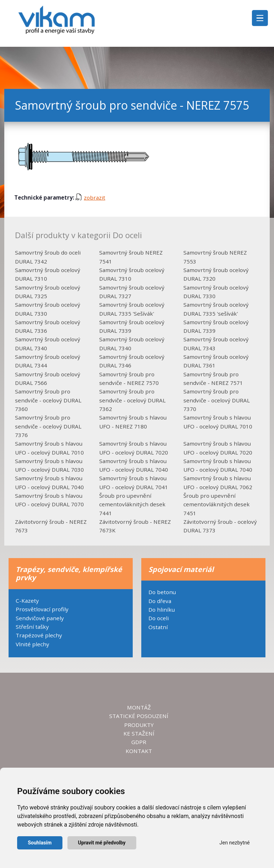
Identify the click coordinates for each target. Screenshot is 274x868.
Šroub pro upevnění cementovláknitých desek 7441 (132, 504)
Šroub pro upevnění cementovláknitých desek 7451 (217, 504)
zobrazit (90, 197)
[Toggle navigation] (260, 18)
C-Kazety (27, 601)
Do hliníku (162, 609)
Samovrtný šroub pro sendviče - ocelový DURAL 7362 (132, 400)
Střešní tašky (32, 627)
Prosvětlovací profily (42, 609)
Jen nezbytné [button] (235, 843)
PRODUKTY (139, 725)
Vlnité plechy (32, 644)
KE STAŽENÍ (139, 733)
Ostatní (158, 627)
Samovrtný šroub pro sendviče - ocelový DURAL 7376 (48, 426)
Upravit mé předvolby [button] (102, 843)
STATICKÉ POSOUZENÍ (139, 716)
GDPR (139, 742)
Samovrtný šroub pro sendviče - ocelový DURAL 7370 (217, 400)
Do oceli (159, 618)
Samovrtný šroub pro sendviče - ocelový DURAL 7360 (48, 400)
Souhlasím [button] (40, 843)
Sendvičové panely (40, 618)
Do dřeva (160, 601)
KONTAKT (139, 751)
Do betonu (162, 592)
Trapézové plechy (39, 635)
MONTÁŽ (139, 707)
